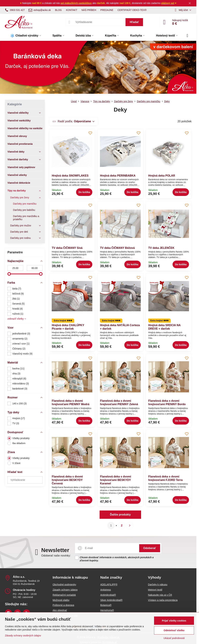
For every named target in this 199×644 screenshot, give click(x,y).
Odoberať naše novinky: (56, 556)
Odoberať (150, 548)
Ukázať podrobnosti (174, 638)
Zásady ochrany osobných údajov (23, 636)
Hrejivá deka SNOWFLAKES (70, 176)
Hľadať (134, 22)
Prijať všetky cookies (174, 621)
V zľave (14, 463)
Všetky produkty (18, 438)
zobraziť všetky (17, 319)
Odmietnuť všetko (174, 630)
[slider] (9, 274)
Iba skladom (16, 443)
